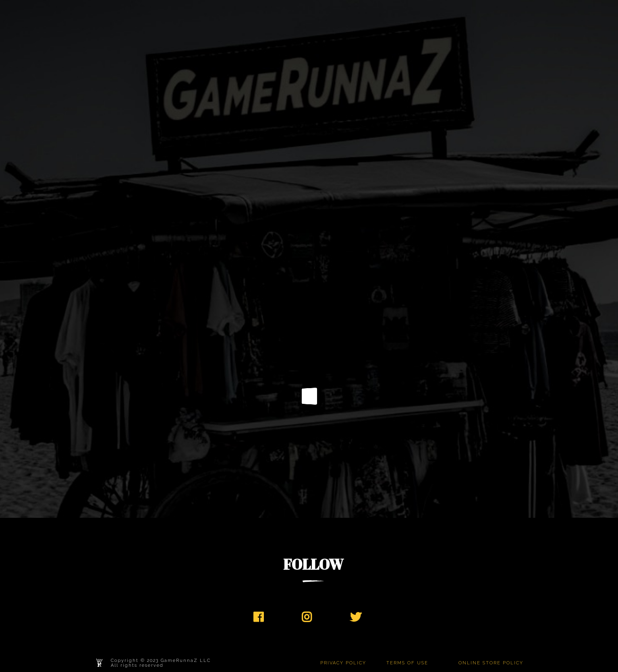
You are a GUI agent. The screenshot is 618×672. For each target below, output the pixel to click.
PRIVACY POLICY (343, 663)
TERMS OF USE (407, 663)
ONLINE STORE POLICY (491, 663)
